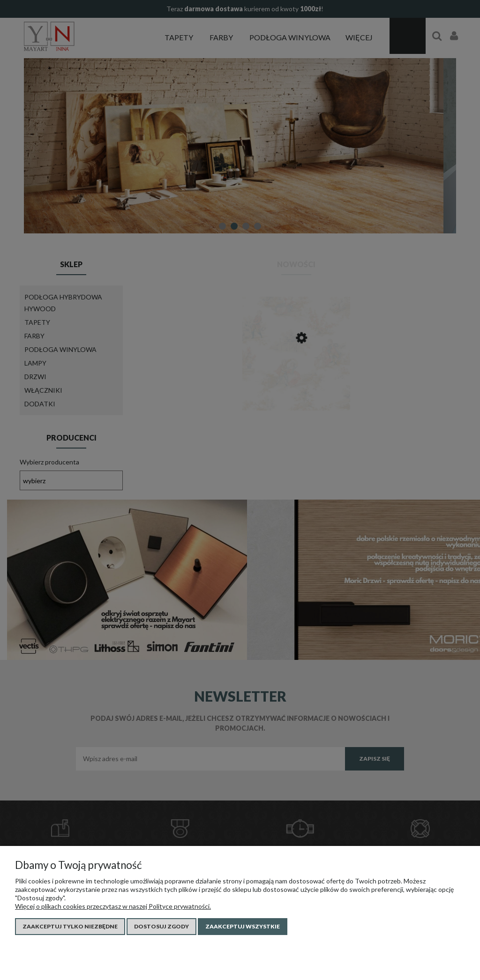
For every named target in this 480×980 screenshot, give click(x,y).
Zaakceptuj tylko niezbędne (70, 926)
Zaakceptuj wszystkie (243, 926)
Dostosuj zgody (161, 926)
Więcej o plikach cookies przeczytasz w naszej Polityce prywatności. (113, 906)
